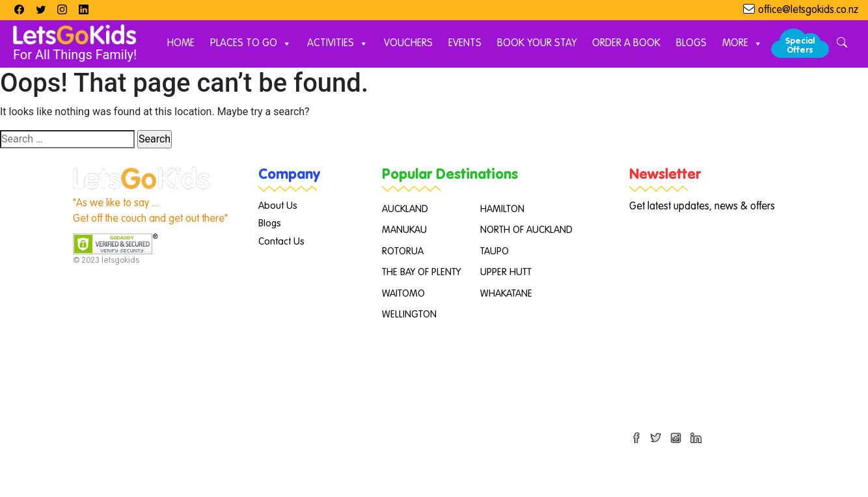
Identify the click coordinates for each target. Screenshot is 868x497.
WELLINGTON (409, 315)
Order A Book (626, 44)
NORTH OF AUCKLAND (526, 230)
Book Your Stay (537, 44)
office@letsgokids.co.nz (808, 10)
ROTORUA (403, 251)
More (742, 44)
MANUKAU (404, 230)
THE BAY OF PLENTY (421, 272)
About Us (278, 206)
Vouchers (408, 44)
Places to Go (251, 44)
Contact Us (281, 242)
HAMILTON (502, 209)
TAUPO (495, 251)
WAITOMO (403, 294)
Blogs (691, 44)
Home (181, 44)
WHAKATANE (506, 294)
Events (465, 44)
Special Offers (800, 46)
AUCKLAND (405, 209)
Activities (338, 44)
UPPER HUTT (506, 272)
